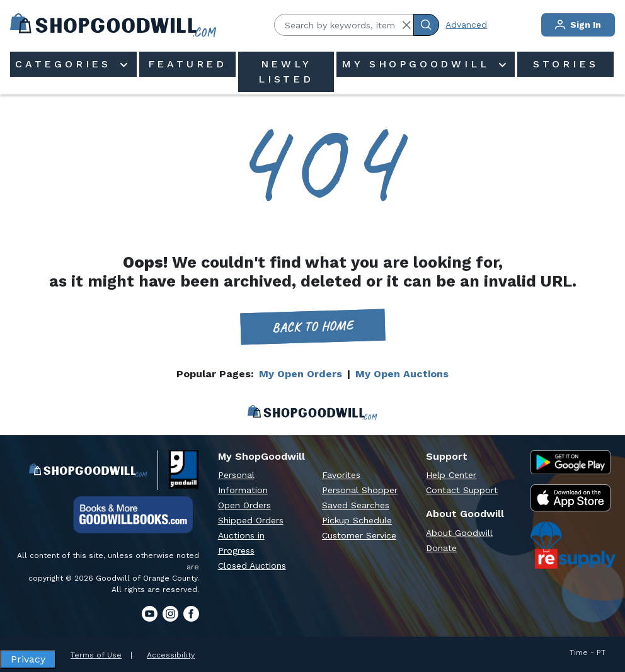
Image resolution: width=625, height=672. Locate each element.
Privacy (28, 659)
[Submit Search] (426, 25)
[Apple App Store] (571, 498)
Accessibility (171, 655)
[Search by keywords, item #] (344, 25)
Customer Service (359, 535)
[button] (406, 25)
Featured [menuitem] (187, 64)
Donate (441, 548)
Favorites (341, 475)
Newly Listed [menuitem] (286, 71)
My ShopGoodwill (418, 64)
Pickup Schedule (357, 520)
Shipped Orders (251, 520)
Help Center (451, 475)
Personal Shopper (360, 490)
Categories (66, 64)
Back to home (312, 327)
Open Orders (244, 505)
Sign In (578, 25)
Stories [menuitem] (566, 64)
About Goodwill (459, 533)
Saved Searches (356, 505)
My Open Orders (301, 374)
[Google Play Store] (571, 462)
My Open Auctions (402, 374)
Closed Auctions (252, 566)
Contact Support (462, 490)
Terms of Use (96, 655)
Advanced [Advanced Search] (466, 25)
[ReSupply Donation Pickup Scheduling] (573, 545)
